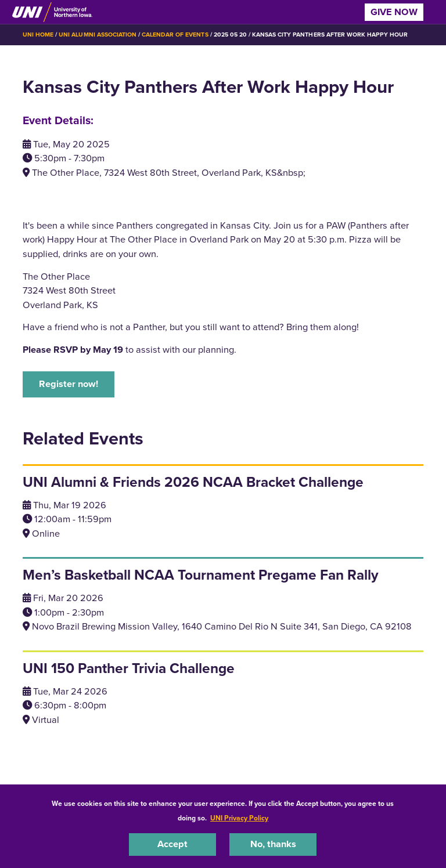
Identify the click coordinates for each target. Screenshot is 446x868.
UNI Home (38, 35)
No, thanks (273, 844)
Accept (172, 844)
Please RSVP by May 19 (73, 350)
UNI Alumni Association (98, 35)
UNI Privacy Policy (239, 818)
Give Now (394, 12)
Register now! (69, 384)
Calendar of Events (175, 35)
